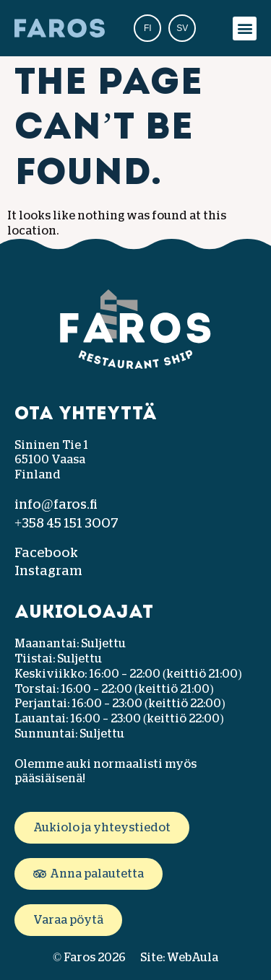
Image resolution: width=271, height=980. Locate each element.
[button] (245, 29)
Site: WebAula (179, 958)
